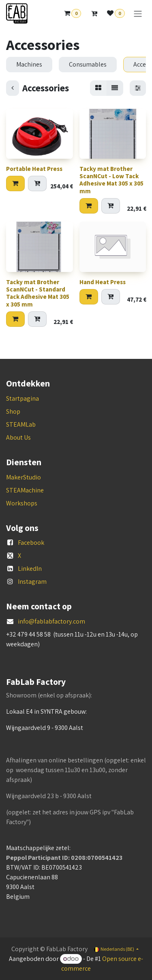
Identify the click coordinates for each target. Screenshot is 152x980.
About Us (18, 437)
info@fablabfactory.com (51, 621)
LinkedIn (30, 569)
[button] (15, 184)
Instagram (32, 582)
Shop (13, 411)
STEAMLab (21, 424)
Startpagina (22, 398)
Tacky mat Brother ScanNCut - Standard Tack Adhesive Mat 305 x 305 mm (38, 293)
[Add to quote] (37, 184)
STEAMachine (25, 490)
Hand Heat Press (103, 282)
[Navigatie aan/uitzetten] (138, 14)
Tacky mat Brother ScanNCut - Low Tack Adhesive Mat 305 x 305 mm (111, 180)
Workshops (22, 503)
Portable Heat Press (34, 169)
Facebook (31, 543)
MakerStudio (24, 477)
